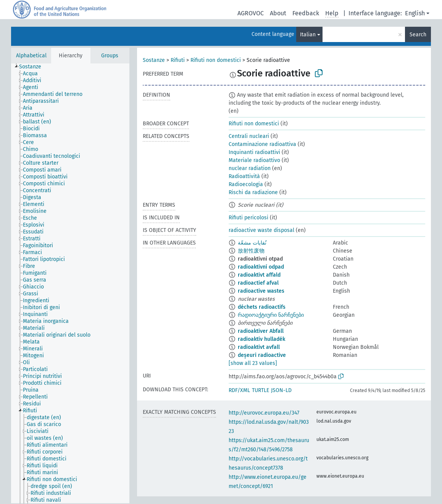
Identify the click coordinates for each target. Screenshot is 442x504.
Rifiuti (178, 60)
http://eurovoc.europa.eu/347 (264, 413)
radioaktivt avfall (259, 347)
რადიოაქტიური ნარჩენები (271, 315)
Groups (110, 56)
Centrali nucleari (249, 136)
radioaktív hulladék (261, 339)
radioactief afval (258, 283)
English (415, 13)
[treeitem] (33, 67)
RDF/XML (239, 390)
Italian (308, 35)
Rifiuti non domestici (216, 60)
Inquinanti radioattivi (254, 152)
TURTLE (261, 390)
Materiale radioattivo (254, 160)
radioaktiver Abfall (261, 331)
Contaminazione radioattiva (262, 144)
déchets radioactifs (262, 307)
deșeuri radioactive (262, 355)
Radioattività (244, 176)
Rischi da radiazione (253, 192)
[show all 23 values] (253, 363)
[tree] (70, 283)
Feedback (306, 13)
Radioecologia (246, 184)
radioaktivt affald (259, 275)
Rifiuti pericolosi (248, 218)
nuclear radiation (250, 168)
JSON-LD (281, 390)
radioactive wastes (261, 291)
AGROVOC (251, 13)
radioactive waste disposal (261, 230)
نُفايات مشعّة (252, 243)
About (278, 13)
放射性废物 (251, 251)
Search (418, 35)
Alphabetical (31, 56)
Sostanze (154, 60)
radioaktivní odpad (261, 267)
